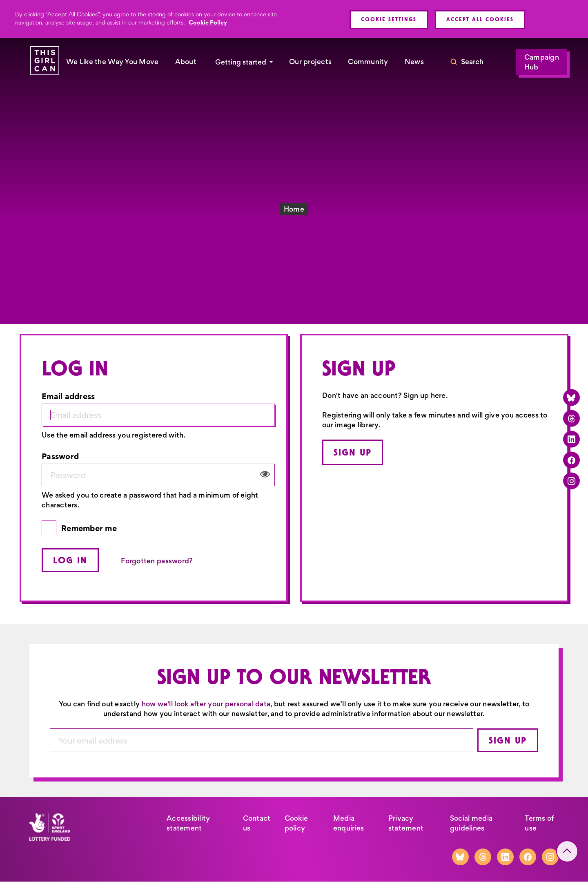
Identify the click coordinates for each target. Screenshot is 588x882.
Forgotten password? (157, 561)
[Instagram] (571, 481)
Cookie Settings (389, 19)
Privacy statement (406, 823)
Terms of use (539, 823)
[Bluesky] (571, 397)
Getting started (241, 62)
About (186, 62)
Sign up (353, 452)
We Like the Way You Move (112, 62)
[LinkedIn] (571, 439)
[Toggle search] (467, 62)
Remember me (89, 528)
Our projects (310, 62)
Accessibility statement (188, 823)
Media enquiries (349, 823)
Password (60, 456)
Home (294, 209)
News (414, 62)
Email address (68, 396)
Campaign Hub (542, 62)
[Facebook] (571, 460)
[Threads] (571, 418)
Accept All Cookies (480, 19)
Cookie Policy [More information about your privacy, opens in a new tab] (208, 22)
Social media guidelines (471, 823)
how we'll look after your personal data (206, 704)
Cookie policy (296, 823)
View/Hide (265, 474)
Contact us (257, 823)
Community (368, 62)
